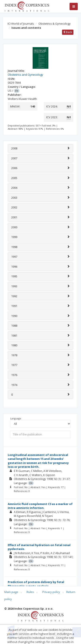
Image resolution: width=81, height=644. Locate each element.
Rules (30, 592)
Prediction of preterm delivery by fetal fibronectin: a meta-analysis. (36, 584)
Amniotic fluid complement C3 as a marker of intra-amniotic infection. (40, 506)
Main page (11, 592)
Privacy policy (51, 592)
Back (68, 32)
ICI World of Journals (21, 24)
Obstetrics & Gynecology (55, 24)
